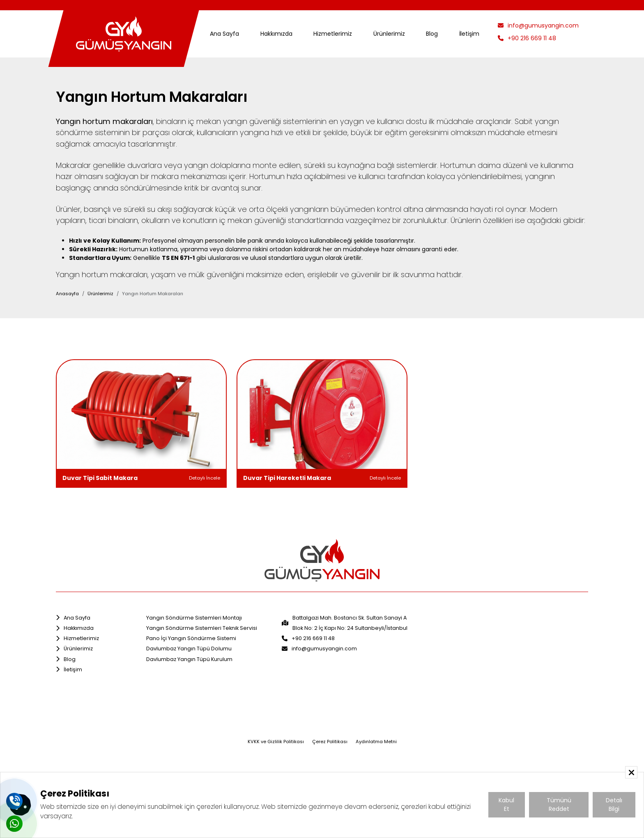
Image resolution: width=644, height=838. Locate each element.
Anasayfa (67, 294)
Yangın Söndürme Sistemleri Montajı (194, 618)
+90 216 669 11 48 (527, 38)
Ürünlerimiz (389, 34)
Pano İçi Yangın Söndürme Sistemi (191, 638)
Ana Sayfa (224, 34)
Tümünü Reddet (559, 805)
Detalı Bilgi (614, 805)
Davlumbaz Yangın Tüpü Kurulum (189, 659)
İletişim (469, 34)
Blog (432, 34)
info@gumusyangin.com (538, 25)
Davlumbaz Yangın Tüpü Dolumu (189, 649)
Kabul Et (506, 805)
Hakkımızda (276, 34)
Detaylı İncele (205, 478)
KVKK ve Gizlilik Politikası (276, 742)
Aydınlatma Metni (376, 742)
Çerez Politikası (330, 742)
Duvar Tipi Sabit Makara (100, 478)
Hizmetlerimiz (333, 34)
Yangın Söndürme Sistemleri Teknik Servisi (202, 628)
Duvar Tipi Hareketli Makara (287, 478)
